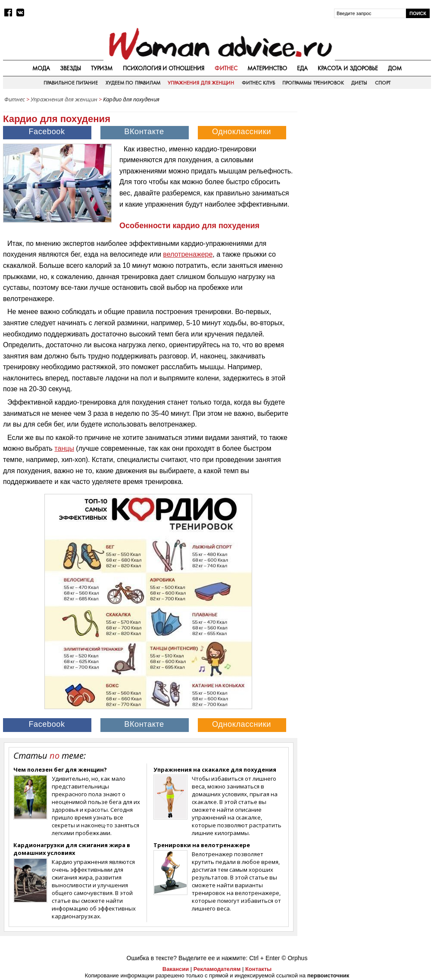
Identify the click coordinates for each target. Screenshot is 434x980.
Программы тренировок (313, 83)
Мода (41, 68)
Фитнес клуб (258, 83)
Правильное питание (71, 83)
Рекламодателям (217, 969)
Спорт (383, 83)
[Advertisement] (366, 161)
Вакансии (176, 969)
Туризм (102, 68)
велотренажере (188, 254)
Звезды (70, 68)
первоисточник (328, 975)
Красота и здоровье (348, 68)
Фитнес (226, 68)
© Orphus (294, 958)
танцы (64, 448)
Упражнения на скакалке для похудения (215, 770)
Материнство (267, 68)
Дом (395, 68)
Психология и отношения (164, 68)
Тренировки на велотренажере (202, 845)
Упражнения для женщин (201, 83)
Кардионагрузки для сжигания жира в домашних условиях (72, 849)
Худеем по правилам (133, 83)
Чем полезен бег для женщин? (60, 770)
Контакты (258, 969)
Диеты (359, 83)
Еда (302, 68)
